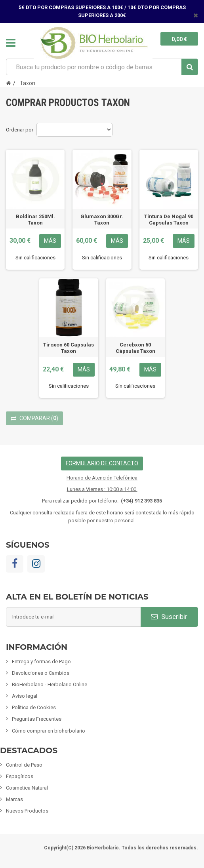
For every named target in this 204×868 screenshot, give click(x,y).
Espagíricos (20, 776)
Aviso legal (25, 696)
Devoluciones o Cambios (41, 673)
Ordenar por (20, 130)
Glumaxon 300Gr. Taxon (102, 220)
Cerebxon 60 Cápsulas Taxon (135, 348)
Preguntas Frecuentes (37, 719)
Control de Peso (24, 765)
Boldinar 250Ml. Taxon (35, 220)
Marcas (14, 799)
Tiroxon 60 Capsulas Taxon (69, 348)
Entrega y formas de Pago (41, 661)
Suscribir (169, 617)
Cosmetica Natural (27, 788)
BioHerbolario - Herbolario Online (50, 684)
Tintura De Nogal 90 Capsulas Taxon (169, 220)
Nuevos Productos (27, 811)
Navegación (11, 43)
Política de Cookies (34, 707)
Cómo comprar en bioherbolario (49, 731)
